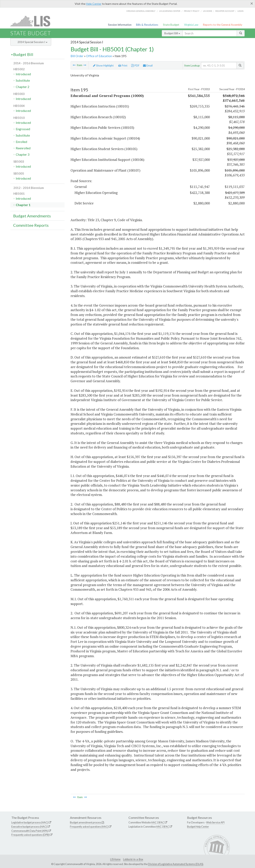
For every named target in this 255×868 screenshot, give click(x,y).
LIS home (208, 11)
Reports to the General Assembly (223, 25)
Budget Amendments (32, 216)
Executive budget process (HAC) (29, 827)
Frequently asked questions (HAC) (89, 827)
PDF (135, 65)
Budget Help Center (198, 827)
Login (240, 11)
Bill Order (77, 56)
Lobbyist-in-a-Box (133, 859)
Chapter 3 (23, 154)
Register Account (225, 11)
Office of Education (99, 56)
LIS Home (115, 859)
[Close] (252, 3)
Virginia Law (191, 25)
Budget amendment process (86, 822)
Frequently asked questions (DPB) (30, 835)
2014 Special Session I (32, 42)
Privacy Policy (192, 11)
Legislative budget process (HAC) (30, 822)
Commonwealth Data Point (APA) (30, 831)
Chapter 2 (23, 87)
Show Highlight (103, 65)
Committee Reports (31, 225)
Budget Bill (172, 33)
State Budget (171, 25)
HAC (154, 822)
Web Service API (215, 822)
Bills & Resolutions (147, 25)
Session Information (120, 25)
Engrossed (23, 129)
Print (123, 65)
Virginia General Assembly (141, 11)
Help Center (94, 4)
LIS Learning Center (170, 11)
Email (148, 65)
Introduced (23, 74)
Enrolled (21, 142)
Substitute (23, 80)
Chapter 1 (23, 205)
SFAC (161, 822)
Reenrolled (23, 148)
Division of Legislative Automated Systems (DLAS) (176, 864)
